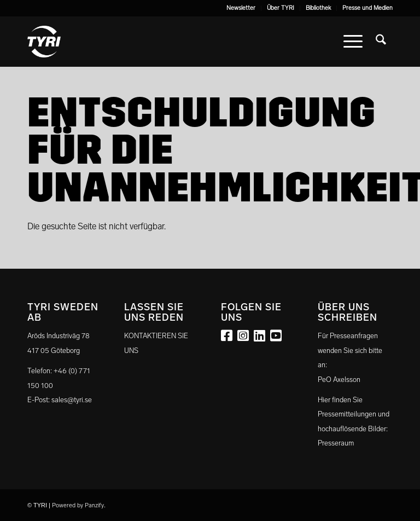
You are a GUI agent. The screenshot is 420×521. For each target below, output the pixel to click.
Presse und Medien (367, 8)
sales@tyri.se (72, 400)
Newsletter (241, 8)
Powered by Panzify (78, 505)
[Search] (381, 42)
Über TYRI (281, 8)
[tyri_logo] (44, 42)
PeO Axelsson (339, 380)
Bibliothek (318, 8)
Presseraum (336, 443)
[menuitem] (241, 8)
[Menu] (353, 42)
